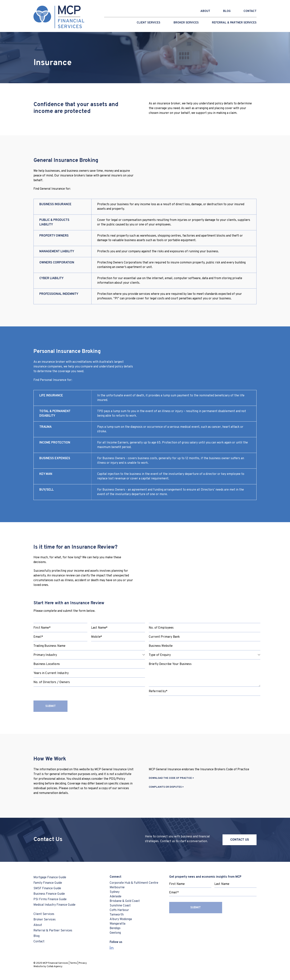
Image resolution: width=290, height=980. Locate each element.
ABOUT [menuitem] (205, 11)
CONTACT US (240, 840)
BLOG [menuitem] (227, 11)
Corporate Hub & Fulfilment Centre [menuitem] (134, 883)
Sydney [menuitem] (115, 892)
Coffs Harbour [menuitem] (119, 910)
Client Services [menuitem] (148, 23)
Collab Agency (55, 967)
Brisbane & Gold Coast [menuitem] (125, 901)
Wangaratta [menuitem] (117, 924)
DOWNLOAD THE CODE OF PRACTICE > (171, 778)
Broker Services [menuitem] (186, 23)
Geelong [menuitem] (115, 933)
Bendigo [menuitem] (115, 928)
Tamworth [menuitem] (117, 915)
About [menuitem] (38, 925)
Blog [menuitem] (36, 936)
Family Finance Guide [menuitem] (48, 883)
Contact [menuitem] (39, 942)
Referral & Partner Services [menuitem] (234, 23)
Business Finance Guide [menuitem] (49, 894)
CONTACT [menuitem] (250, 11)
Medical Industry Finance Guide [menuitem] (54, 905)
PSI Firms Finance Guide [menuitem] (50, 899)
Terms (73, 963)
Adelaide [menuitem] (116, 897)
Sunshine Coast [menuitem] (120, 906)
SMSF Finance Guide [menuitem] (47, 888)
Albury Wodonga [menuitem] (121, 919)
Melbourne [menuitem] (117, 888)
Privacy (83, 963)
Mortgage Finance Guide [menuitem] (50, 877)
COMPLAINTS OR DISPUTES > (166, 787)
